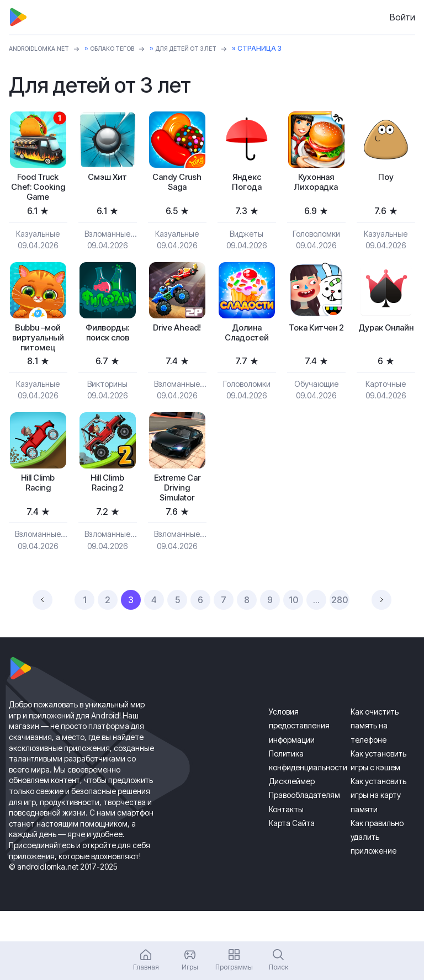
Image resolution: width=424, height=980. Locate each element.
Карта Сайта (292, 853)
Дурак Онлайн (386, 353)
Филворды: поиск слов (108, 353)
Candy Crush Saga (177, 185)
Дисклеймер (292, 811)
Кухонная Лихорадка (316, 185)
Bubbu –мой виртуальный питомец (38, 359)
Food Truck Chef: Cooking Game (38, 196)
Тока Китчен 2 (316, 353)
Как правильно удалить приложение (377, 867)
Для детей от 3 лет (211, 48)
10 (293, 630)
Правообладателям (304, 825)
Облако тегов (128, 48)
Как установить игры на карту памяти (378, 825)
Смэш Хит (107, 179)
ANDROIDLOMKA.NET (44, 48)
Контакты (286, 839)
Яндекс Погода (247, 185)
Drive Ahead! (177, 347)
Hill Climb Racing (38, 510)
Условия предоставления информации (299, 756)
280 (340, 630)
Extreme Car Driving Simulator (177, 515)
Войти (402, 17)
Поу (386, 179)
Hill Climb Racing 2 (107, 510)
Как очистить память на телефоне (375, 756)
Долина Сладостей (247, 353)
